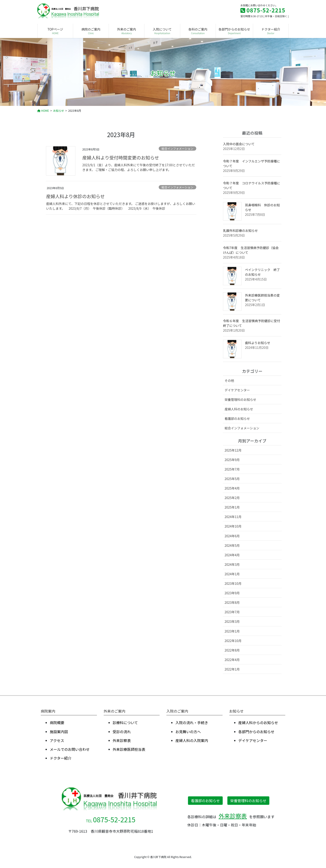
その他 (229, 380)
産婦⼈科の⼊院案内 (192, 740)
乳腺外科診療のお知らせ (240, 231)
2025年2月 (232, 498)
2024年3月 (232, 564)
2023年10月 (233, 583)
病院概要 (57, 723)
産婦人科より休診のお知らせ (75, 196)
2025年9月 (232, 460)
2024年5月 (232, 545)
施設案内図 (59, 732)
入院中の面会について (239, 144)
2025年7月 (232, 469)
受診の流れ (122, 732)
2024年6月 (232, 536)
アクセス (57, 740)
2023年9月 (232, 593)
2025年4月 (232, 488)
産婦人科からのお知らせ (258, 723)
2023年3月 (232, 621)
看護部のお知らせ (237, 419)
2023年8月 (232, 602)
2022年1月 (232, 669)
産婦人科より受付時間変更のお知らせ (121, 158)
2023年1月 (232, 631)
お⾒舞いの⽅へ (188, 732)
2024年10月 (233, 526)
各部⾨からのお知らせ (256, 732)
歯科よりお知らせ (258, 343)
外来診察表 (122, 740)
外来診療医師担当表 (129, 749)
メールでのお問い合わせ (70, 749)
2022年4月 (232, 660)
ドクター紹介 (61, 758)
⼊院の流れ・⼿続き (192, 723)
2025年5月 (232, 479)
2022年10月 (233, 641)
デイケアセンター (237, 390)
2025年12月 (233, 450)
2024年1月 (232, 574)
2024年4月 (232, 555)
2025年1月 (232, 507)
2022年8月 (232, 650)
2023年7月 (232, 612)
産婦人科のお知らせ (239, 409)
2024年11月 (233, 517)
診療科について (125, 723)
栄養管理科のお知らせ (240, 400)
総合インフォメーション (177, 149)
